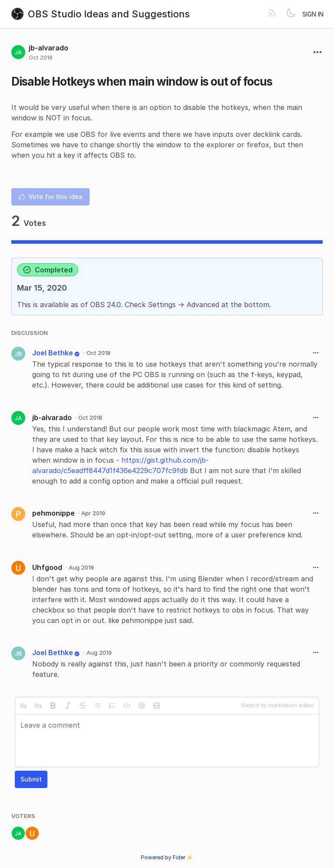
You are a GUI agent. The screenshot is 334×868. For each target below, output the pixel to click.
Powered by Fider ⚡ (167, 857)
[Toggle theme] (291, 14)
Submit (31, 779)
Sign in (313, 14)
